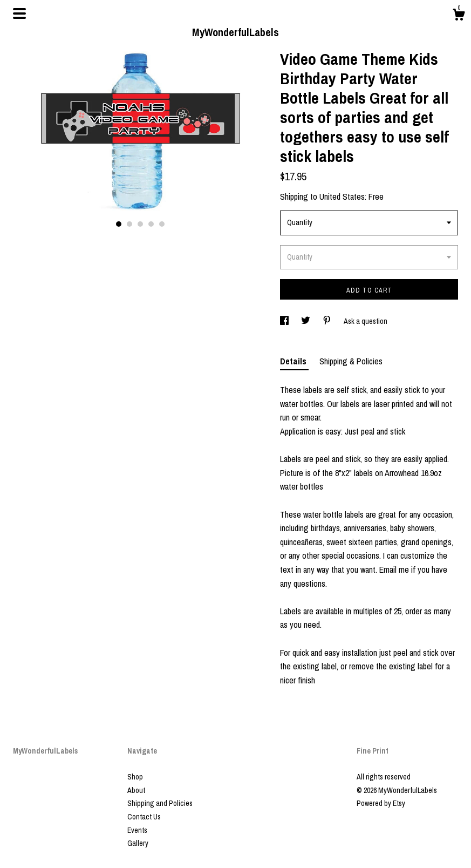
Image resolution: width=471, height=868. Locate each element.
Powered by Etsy (381, 803)
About (136, 790)
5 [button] (162, 224)
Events (137, 830)
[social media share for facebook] (285, 321)
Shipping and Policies (160, 803)
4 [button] (151, 224)
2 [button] (129, 224)
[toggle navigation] (19, 13)
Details (294, 361)
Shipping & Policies (351, 361)
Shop (135, 777)
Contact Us (144, 817)
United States (342, 196)
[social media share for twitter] (306, 321)
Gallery (138, 843)
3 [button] (140, 224)
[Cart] (459, 16)
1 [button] (119, 224)
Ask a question (366, 321)
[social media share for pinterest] (328, 321)
